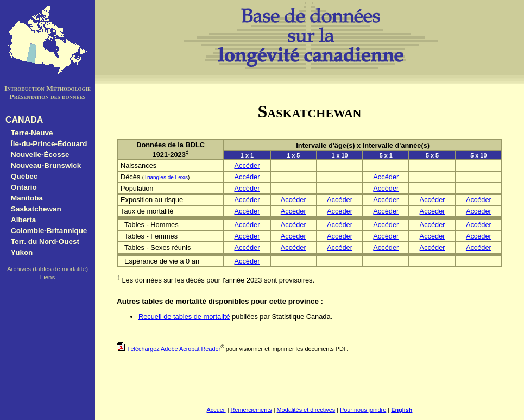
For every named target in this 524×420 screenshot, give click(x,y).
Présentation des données (47, 96)
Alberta (23, 220)
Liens (48, 277)
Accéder (247, 165)
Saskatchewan (36, 209)
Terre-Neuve (32, 133)
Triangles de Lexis (166, 177)
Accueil (216, 410)
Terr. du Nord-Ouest (45, 242)
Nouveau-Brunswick (46, 165)
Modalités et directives (306, 410)
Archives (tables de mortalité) (48, 269)
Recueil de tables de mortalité (184, 316)
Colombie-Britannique (49, 231)
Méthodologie (68, 88)
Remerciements (251, 410)
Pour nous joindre (363, 410)
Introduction (24, 88)
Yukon (22, 252)
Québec (24, 176)
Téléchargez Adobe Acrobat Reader (174, 349)
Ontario (24, 187)
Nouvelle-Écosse (40, 155)
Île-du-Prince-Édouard (49, 144)
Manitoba (27, 198)
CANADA (24, 120)
